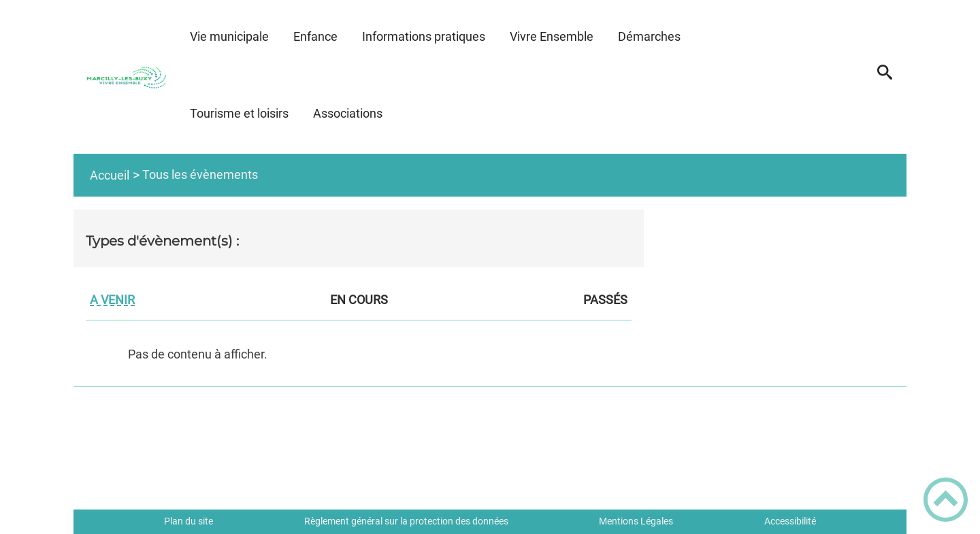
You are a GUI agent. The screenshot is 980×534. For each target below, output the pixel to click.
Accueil (110, 175)
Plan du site (189, 521)
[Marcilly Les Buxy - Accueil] (125, 77)
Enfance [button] (315, 36)
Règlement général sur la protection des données (406, 521)
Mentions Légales (636, 521)
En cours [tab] (359, 301)
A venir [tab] (112, 301)
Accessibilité (790, 521)
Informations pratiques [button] (424, 36)
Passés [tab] (605, 301)
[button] (884, 77)
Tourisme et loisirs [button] (239, 113)
